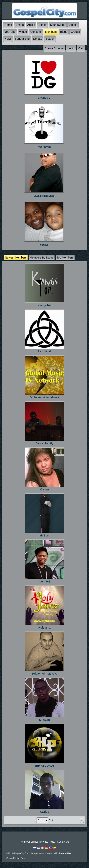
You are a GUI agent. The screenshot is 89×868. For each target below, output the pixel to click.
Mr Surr (45, 535)
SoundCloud (58, 25)
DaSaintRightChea (44, 196)
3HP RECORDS (44, 766)
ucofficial (44, 351)
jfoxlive (44, 245)
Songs (42, 25)
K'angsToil (45, 305)
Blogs (64, 32)
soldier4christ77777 (44, 674)
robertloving (44, 147)
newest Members (16, 258)
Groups (75, 32)
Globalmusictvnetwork (44, 397)
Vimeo (23, 32)
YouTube (10, 32)
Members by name (42, 258)
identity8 (45, 582)
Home (8, 25)
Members (51, 32)
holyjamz (44, 628)
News (8, 39)
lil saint (44, 720)
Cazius (44, 812)
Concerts (36, 32)
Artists (31, 25)
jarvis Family (44, 443)
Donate (38, 39)
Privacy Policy (48, 842)
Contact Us (63, 842)
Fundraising (22, 39)
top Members (65, 258)
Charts (20, 25)
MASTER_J (44, 98)
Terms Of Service (29, 842)
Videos (73, 25)
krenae (44, 489)
